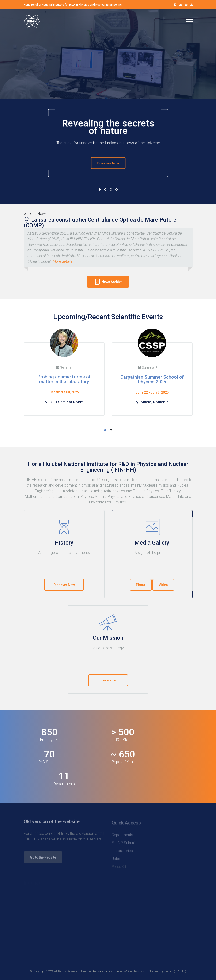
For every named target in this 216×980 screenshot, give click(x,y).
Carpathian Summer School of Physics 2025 (152, 379)
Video (163, 585)
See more (108, 680)
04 (117, 189)
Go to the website (43, 860)
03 (111, 189)
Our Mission (108, 638)
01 (100, 189)
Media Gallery (152, 543)
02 (105, 189)
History (64, 543)
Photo (141, 585)
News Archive (108, 282)
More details (63, 261)
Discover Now (108, 163)
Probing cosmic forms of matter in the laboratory (64, 379)
